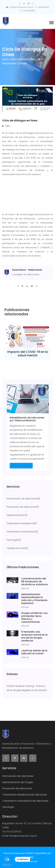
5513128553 (42, 7)
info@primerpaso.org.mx (20, 7)
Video (6, 126)
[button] (51, 22)
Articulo (25, 588)
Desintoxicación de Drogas (18, 782)
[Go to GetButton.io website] (7, 865)
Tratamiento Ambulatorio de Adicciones (25, 801)
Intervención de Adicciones (18, 776)
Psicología (8, 807)
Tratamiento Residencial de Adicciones (25, 795)
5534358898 (28, 11)
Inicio (6, 59)
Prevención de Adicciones (17, 788)
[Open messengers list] (7, 859)
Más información (21, 466)
